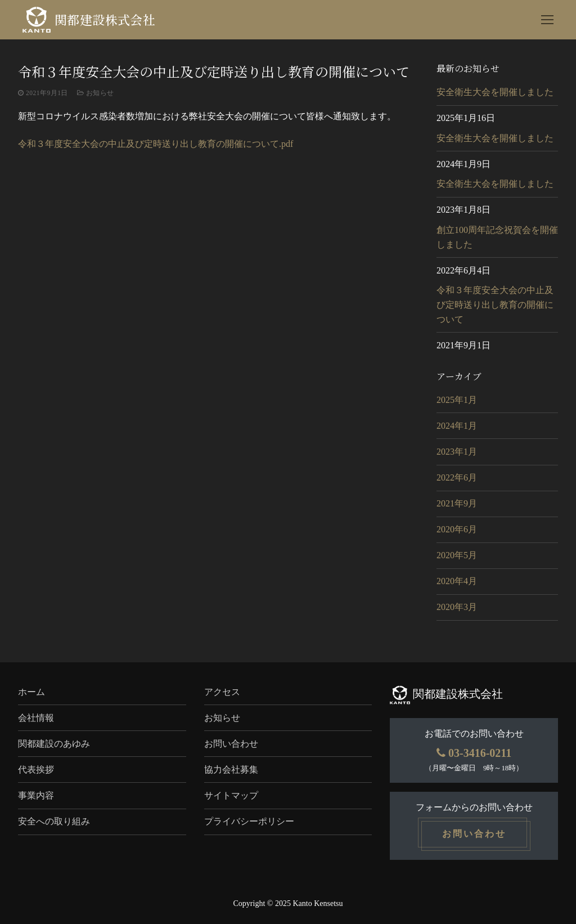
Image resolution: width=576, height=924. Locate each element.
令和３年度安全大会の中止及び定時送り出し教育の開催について (495, 305)
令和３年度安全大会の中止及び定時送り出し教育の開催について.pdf (156, 144)
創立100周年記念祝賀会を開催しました (497, 237)
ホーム (31, 692)
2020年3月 (457, 607)
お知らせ (96, 93)
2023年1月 (457, 452)
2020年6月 (457, 529)
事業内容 (36, 795)
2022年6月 (457, 477)
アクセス (222, 692)
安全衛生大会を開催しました (495, 92)
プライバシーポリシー (249, 821)
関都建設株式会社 (105, 20)
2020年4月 (457, 581)
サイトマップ (231, 795)
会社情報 (36, 718)
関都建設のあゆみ (54, 744)
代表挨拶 (36, 770)
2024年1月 (457, 426)
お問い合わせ (231, 744)
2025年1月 (457, 400)
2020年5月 (457, 555)
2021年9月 (457, 503)
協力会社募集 (231, 770)
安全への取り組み (54, 821)
